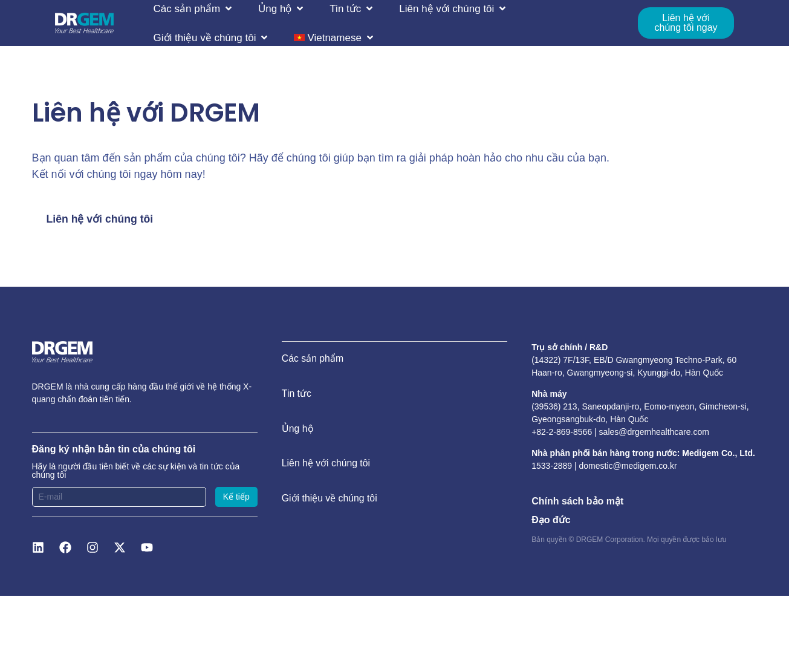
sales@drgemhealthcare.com (654, 432)
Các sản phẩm (313, 360)
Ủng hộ (298, 432)
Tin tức (297, 396)
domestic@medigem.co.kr (628, 466)
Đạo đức (551, 520)
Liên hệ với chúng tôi (326, 468)
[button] (194, 8)
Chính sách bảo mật (577, 501)
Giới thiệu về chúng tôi (330, 505)
